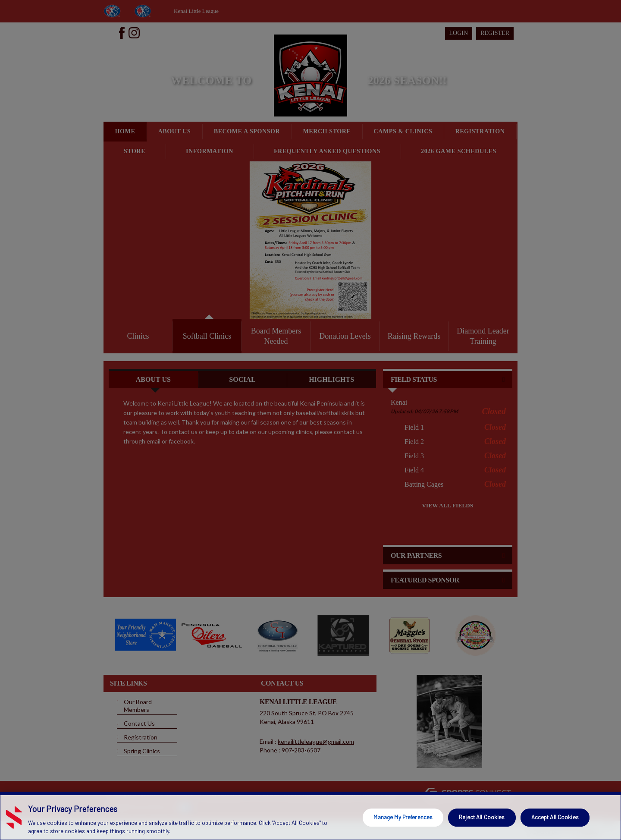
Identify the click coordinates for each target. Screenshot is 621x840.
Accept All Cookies (555, 817)
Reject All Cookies (482, 817)
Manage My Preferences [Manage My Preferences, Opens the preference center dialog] (403, 817)
